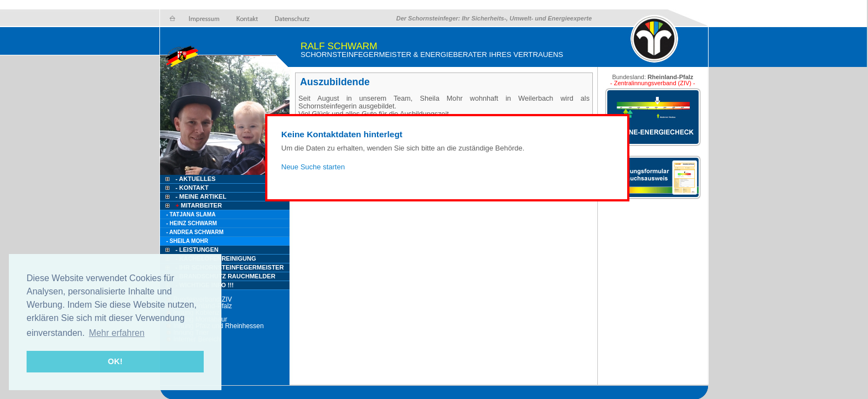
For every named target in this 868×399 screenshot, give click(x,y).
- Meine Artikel (201, 196)
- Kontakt (191, 188)
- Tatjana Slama (191, 214)
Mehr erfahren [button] (117, 333)
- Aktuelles (195, 179)
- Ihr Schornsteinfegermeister (230, 267)
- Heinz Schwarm (192, 223)
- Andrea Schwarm (195, 232)
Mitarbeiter (198, 205)
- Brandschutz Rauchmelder (225, 276)
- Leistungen (197, 250)
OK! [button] (115, 361)
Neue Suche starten (313, 167)
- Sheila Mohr (187, 241)
